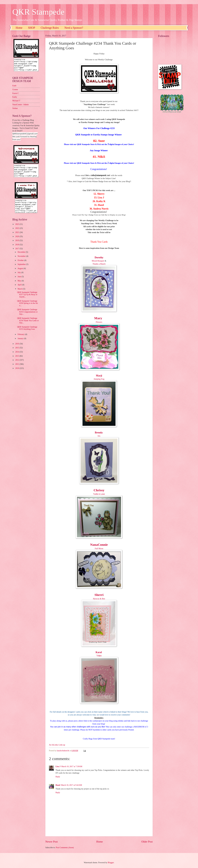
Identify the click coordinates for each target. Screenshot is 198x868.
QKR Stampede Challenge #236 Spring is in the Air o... (27, 308)
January (21, 343)
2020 (17, 241)
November (22, 261)
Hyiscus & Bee (99, 599)
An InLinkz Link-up (57, 745)
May (20, 286)
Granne (15, 92)
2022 (17, 233)
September (22, 269)
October (21, 265)
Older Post (147, 842)
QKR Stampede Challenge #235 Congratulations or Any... (27, 317)
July (19, 277)
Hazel (58, 785)
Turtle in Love (99, 494)
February (21, 339)
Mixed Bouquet (98, 261)
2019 (17, 245)
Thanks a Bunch (99, 264)
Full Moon (99, 548)
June (20, 282)
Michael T (16, 103)
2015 (17, 353)
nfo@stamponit (99, 175)
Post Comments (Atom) (65, 848)
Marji (99, 376)
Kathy (15, 99)
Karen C (16, 96)
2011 (17, 369)
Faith (14, 88)
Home (19, 28)
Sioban (15, 111)
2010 (17, 373)
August (21, 273)
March (20, 294)
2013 (17, 361)
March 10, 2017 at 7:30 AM (72, 766)
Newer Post (52, 842)
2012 (17, 365)
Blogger (111, 863)
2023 (17, 229)
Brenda (99, 433)
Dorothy (99, 257)
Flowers (99, 322)
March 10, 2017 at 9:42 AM (71, 785)
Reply (58, 777)
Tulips (99, 656)
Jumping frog (99, 379)
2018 (17, 250)
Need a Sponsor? (74, 28)
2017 (17, 254)
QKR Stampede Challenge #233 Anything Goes (27, 333)
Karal (99, 652)
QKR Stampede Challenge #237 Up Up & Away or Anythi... (27, 300)
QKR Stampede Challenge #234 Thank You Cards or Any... (28, 325)
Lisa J (58, 766)
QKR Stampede (38, 12)
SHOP (32, 28)
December (22, 257)
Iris (99, 436)
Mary (98, 318)
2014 (17, 357)
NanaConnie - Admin (20, 107)
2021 (17, 237)
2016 (17, 349)
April (20, 290)
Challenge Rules (50, 28)
